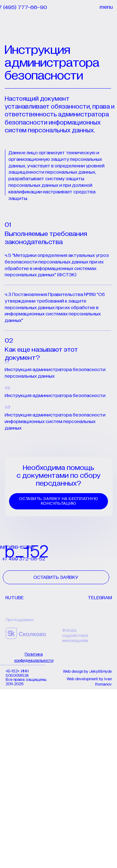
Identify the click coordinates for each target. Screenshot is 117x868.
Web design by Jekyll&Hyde (87, 672)
